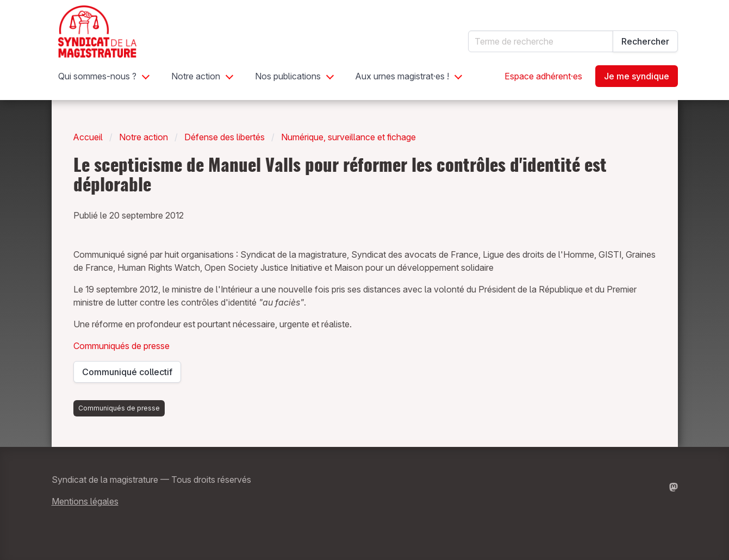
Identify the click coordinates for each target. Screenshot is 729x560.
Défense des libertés (225, 137)
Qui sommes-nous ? (97, 76)
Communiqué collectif (130, 375)
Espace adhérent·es (543, 76)
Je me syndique (637, 76)
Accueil (88, 137)
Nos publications (288, 76)
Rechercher (645, 41)
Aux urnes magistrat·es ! (402, 76)
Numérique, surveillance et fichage (348, 137)
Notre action (196, 76)
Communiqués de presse (121, 346)
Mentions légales (85, 501)
